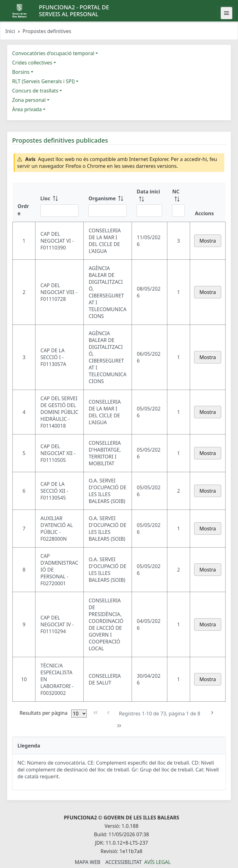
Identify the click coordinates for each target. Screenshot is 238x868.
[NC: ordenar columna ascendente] (178, 202)
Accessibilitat (123, 862)
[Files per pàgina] (79, 714)
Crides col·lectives (32, 63)
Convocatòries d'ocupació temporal (53, 53)
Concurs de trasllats (35, 91)
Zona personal (29, 100)
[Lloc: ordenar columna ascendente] (60, 202)
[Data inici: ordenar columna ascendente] (149, 202)
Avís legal (158, 862)
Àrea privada (27, 109)
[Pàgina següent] (212, 713)
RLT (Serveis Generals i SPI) (43, 81)
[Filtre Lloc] (60, 211)
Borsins (21, 72)
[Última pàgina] (119, 726)
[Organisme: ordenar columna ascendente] (107, 202)
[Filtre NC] (178, 211)
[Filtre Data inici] (149, 211)
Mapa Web (87, 862)
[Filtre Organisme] (107, 211)
